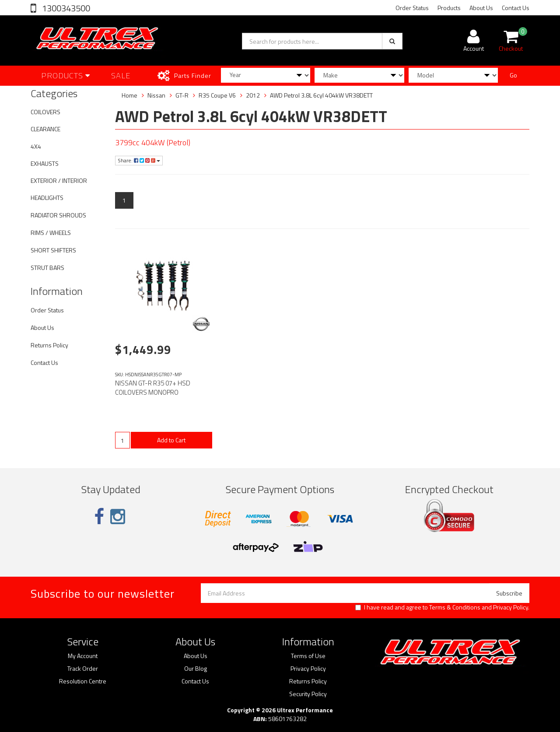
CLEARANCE (45, 129)
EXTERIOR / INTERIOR (59, 180)
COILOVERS (45, 112)
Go (513, 75)
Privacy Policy (511, 607)
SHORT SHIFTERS (53, 250)
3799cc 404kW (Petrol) (153, 142)
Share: (139, 160)
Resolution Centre (83, 681)
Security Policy (308, 694)
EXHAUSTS (45, 163)
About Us (481, 8)
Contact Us (516, 8)
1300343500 (65, 8)
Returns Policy (49, 345)
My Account (83, 656)
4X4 (36, 146)
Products (449, 8)
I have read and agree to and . (442, 607)
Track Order (83, 669)
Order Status (412, 8)
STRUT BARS (47, 268)
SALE (121, 75)
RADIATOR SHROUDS (58, 215)
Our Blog (196, 669)
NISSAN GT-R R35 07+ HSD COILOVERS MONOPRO (153, 388)
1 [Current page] (124, 200)
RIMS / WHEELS (51, 233)
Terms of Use (308, 656)
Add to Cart (171, 440)
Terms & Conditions (455, 607)
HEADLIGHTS (47, 198)
